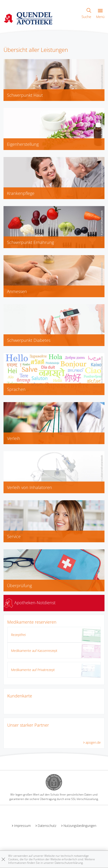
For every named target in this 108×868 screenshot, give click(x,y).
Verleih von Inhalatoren (30, 487)
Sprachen (16, 389)
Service (14, 536)
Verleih (14, 438)
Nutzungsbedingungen (80, 826)
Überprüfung (19, 586)
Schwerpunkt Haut (25, 95)
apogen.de (93, 742)
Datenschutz (47, 826)
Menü (100, 14)
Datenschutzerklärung (69, 863)
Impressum (22, 826)
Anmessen (17, 291)
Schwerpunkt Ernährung (30, 242)
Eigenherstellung (23, 144)
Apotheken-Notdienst (30, 603)
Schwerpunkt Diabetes (29, 340)
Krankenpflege (21, 193)
